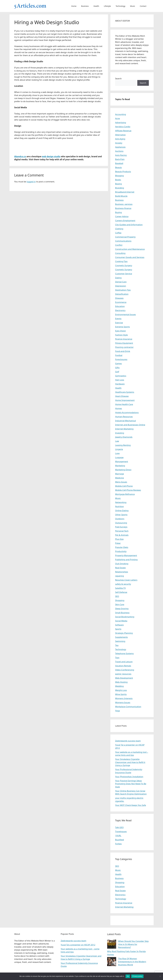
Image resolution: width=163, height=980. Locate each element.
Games (119, 363)
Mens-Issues (121, 482)
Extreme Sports (123, 327)
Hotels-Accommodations (127, 412)
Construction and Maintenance (130, 249)
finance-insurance (124, 339)
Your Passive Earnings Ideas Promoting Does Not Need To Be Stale (131, 784)
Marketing (120, 466)
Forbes (118, 844)
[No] (160, 976)
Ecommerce (121, 302)
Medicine (120, 478)
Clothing (119, 229)
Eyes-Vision (121, 331)
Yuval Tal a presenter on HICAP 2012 (78, 945)
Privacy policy (137, 976)
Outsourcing (121, 523)
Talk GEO (119, 827)
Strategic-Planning (124, 633)
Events (118, 319)
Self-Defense (121, 592)
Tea (117, 645)
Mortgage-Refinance (125, 494)
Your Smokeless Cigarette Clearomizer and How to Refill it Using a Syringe (130, 762)
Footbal (119, 355)
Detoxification (122, 294)
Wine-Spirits (121, 694)
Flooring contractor (124, 347)
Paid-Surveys (121, 527)
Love (117, 453)
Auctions (119, 151)
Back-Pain (120, 159)
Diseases (119, 298)
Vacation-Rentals (123, 666)
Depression (121, 286)
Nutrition (120, 506)
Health (96, 6)
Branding (120, 188)
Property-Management (126, 555)
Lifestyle (107, 6)
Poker (118, 543)
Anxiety (119, 143)
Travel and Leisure (124, 662)
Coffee (118, 233)
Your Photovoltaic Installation (129, 777)
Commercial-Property (125, 237)
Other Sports (121, 515)
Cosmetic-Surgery (124, 265)
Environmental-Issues (126, 314)
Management (122, 461)
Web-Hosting (121, 682)
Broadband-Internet (125, 192)
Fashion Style (121, 335)
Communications (123, 241)
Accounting (121, 114)
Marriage (120, 474)
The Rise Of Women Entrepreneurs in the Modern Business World (132, 962)
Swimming (120, 641)
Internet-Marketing (124, 429)
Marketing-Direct (123, 470)
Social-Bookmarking (125, 617)
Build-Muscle (121, 196)
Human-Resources (124, 417)
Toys (117, 658)
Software (119, 625)
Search (118, 79)
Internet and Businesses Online (130, 425)
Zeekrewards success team (128, 741)
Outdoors (120, 519)
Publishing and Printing (126, 559)
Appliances (120, 147)
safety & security (123, 584)
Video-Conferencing (125, 670)
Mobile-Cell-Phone (124, 486)
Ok (128, 976)
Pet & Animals (122, 535)
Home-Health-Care (124, 404)
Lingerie (119, 449)
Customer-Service (124, 274)
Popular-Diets (122, 547)
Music (133, 6)
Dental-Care (121, 282)
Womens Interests (124, 698)
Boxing (118, 184)
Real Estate (120, 568)
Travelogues (121, 831)
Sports (118, 629)
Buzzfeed (120, 840)
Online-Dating (122, 510)
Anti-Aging (120, 139)
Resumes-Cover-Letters (126, 580)
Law (117, 441)
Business (85, 6)
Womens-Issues (123, 702)
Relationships (122, 572)
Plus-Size (119, 539)
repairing (120, 576)
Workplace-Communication (128, 707)
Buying (119, 212)
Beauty (119, 167)
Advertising (121, 122)
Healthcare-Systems (125, 392)
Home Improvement (125, 400)
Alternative (120, 135)
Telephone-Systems (125, 653)
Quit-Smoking (122, 564)
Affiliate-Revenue (123, 131)
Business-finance (123, 208)
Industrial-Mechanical (126, 421)
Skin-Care (120, 604)
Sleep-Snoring (122, 609)
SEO (117, 596)
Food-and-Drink (123, 351)
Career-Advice (122, 216)
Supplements (121, 637)
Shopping (120, 600)
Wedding (119, 686)
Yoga (118, 711)
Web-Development (124, 678)
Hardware (120, 384)
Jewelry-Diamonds (124, 437)
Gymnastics (121, 376)
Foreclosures (121, 359)
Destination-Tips (123, 290)
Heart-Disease (122, 396)
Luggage (119, 457)
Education (120, 306)
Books (118, 180)
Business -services (124, 204)
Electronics (120, 310)
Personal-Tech (122, 531)
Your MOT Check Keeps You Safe (131, 805)
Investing (120, 433)
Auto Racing (121, 155)
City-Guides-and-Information (129, 225)
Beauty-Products (123, 171)
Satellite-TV (120, 588)
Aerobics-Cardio (123, 127)
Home (74, 6)
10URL (118, 836)
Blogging (120, 176)
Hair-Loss (120, 380)
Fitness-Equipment (124, 343)
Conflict (119, 245)
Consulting (120, 253)
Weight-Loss (121, 690)
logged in (31, 182)
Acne (118, 118)
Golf (117, 372)
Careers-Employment (125, 220)
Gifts (117, 368)
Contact (143, 6)
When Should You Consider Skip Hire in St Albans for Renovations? (133, 944)
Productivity (121, 551)
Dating (118, 278)
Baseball (119, 163)
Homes (119, 408)
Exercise (119, 323)
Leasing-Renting (123, 445)
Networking (121, 502)
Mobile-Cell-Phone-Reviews (128, 490)
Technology (120, 6)
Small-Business (122, 613)
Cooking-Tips (121, 261)
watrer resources (123, 674)
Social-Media (121, 621)
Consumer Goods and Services (130, 257)
